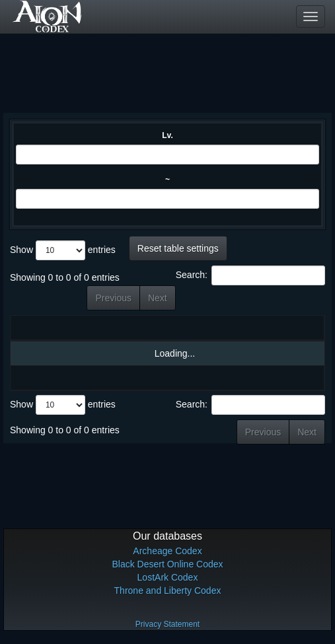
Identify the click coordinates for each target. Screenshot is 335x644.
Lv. (167, 135)
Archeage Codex (167, 551)
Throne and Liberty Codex (168, 590)
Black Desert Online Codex (167, 564)
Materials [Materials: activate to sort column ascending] (228, 328)
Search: (250, 275)
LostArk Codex (168, 577)
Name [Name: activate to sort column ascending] (59, 328)
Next (158, 298)
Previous (113, 298)
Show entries (63, 250)
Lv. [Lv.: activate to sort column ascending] (111, 328)
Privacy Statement (167, 624)
